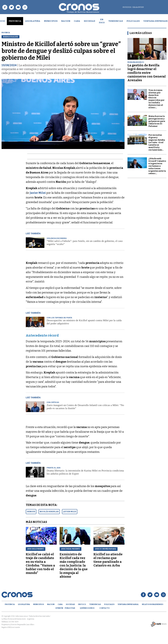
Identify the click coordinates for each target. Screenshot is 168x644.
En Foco (102, 21)
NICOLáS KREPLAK (49, 512)
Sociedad (90, 21)
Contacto (104, 608)
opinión (59, 608)
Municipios (51, 21)
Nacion (66, 21)
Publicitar (70, 608)
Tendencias (116, 21)
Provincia (15, 21)
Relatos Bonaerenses (153, 604)
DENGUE (31, 512)
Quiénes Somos (87, 608)
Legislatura (33, 21)
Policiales (133, 21)
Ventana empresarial (128, 604)
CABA (77, 21)
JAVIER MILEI (70, 512)
